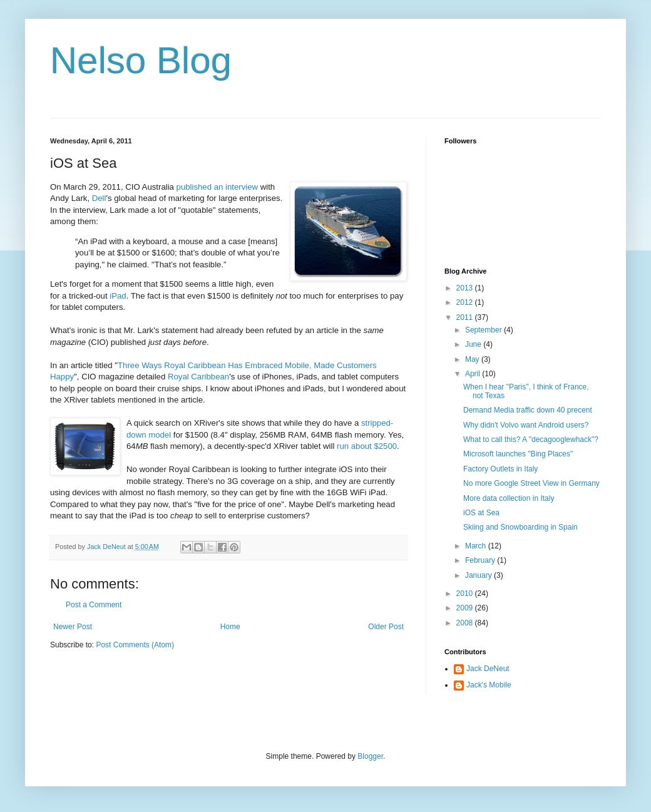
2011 (466, 317)
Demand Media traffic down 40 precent (528, 410)
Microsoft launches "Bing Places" (518, 454)
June (474, 344)
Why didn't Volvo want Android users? (526, 425)
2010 (466, 594)
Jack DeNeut (488, 669)
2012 (466, 302)
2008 (466, 623)
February (481, 560)
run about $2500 (367, 446)
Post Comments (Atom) (135, 645)
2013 (466, 288)
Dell (99, 198)
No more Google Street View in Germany (531, 483)
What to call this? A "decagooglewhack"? (531, 439)
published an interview (218, 187)
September (484, 330)
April (474, 374)
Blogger (370, 756)
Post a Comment (94, 605)
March (477, 546)
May (473, 359)
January (479, 575)
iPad (118, 296)
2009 (466, 608)
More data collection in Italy (509, 498)
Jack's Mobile (489, 685)
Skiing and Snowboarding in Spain (520, 527)
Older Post (386, 627)
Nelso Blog (141, 60)
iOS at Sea (481, 513)
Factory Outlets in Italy (500, 469)
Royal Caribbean (198, 377)
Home (230, 627)
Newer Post (73, 627)
